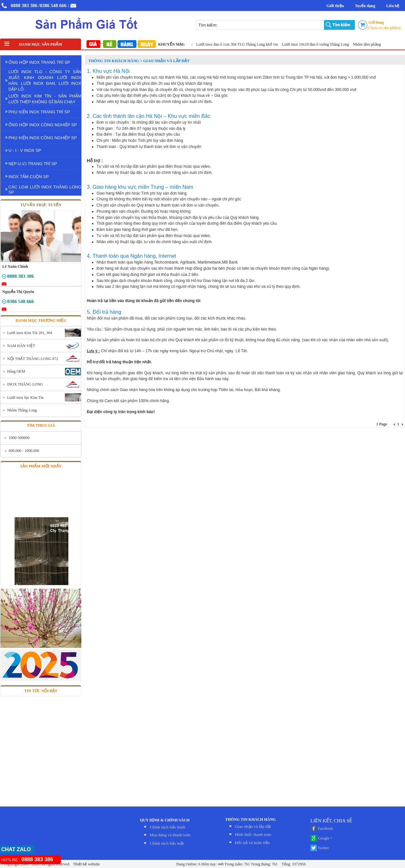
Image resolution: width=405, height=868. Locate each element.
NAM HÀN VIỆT (21, 346)
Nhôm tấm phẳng (369, 44)
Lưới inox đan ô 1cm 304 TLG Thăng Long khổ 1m (239, 44)
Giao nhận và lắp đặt (253, 826)
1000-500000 (19, 438)
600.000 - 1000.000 (24, 451)
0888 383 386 (24, 6)
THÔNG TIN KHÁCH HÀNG (250, 819)
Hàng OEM (16, 371)
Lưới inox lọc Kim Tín (25, 398)
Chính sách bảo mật (167, 843)
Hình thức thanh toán (253, 834)
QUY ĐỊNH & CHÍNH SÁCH (165, 820)
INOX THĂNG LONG (25, 384)
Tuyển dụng (365, 6)
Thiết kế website (86, 864)
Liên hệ (393, 6)
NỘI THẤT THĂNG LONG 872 (33, 359)
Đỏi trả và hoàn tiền (252, 843)
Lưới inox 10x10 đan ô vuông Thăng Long (318, 44)
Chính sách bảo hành (168, 827)
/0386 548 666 (53, 6)
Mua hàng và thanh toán (170, 835)
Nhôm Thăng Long (22, 410)
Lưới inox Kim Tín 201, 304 (30, 333)
